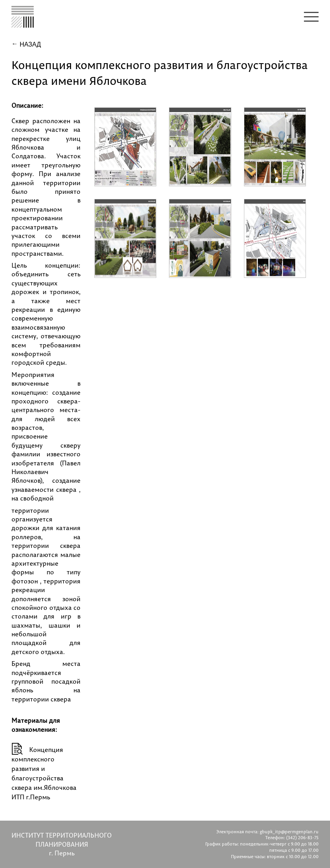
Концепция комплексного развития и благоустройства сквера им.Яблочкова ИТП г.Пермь (44, 773)
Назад (29, 44)
